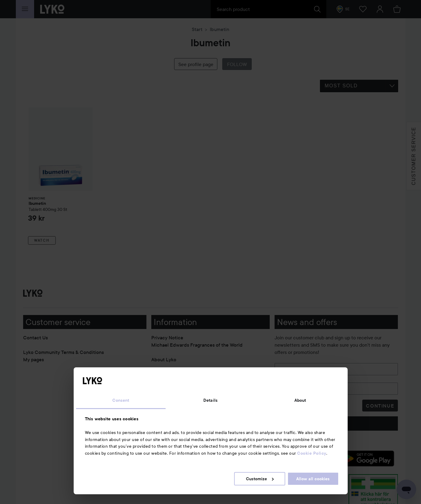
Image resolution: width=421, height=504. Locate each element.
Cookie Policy (312, 453)
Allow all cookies (313, 479)
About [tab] (300, 400)
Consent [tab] (121, 400)
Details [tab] (210, 400)
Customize (260, 479)
